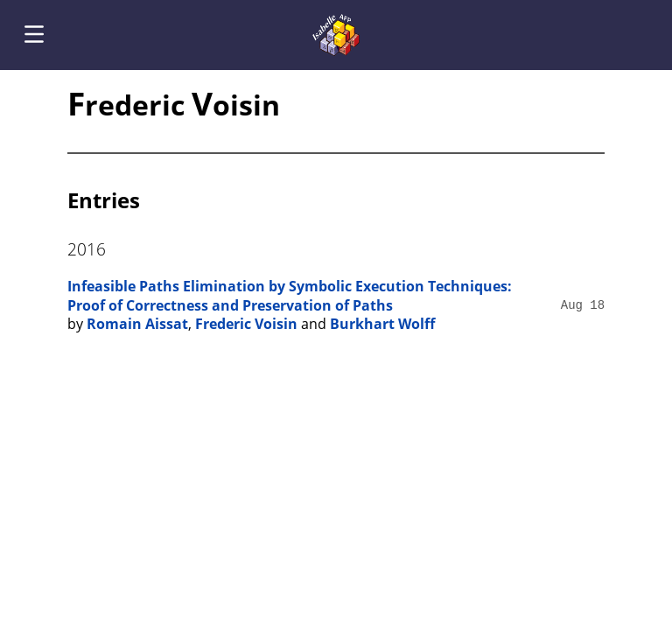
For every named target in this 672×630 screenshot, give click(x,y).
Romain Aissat (137, 324)
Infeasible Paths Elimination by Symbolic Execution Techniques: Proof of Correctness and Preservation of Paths (290, 296)
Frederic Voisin (246, 324)
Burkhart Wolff (382, 324)
